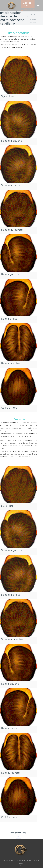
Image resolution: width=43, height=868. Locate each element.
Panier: (28, 10)
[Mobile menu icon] (38, 6)
